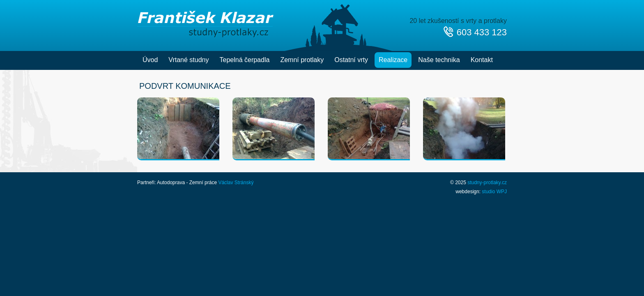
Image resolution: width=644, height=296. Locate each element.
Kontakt (482, 60)
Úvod (150, 60)
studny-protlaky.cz (487, 183)
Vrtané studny (189, 60)
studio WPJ (494, 192)
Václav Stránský (236, 183)
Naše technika (439, 60)
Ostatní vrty (351, 60)
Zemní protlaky (302, 60)
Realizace (393, 60)
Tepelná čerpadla (245, 60)
